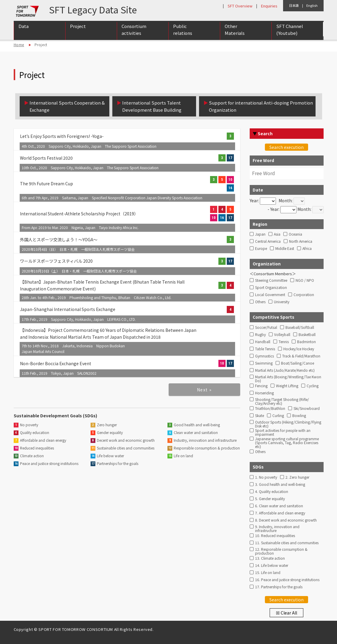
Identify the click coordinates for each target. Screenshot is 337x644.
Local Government (270, 295)
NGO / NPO (305, 280)
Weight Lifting (287, 386)
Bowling (299, 416)
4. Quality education (272, 492)
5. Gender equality (270, 499)
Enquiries (269, 6)
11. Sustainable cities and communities (287, 543)
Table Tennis (265, 349)
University (282, 302)
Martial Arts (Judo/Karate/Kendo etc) (285, 370)
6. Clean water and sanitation (279, 506)
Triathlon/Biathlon (270, 409)
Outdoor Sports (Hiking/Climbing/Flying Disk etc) (288, 423)
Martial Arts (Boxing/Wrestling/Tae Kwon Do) (288, 378)
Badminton (306, 342)
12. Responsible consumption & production (281, 550)
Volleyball (282, 335)
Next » (204, 390)
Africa (307, 249)
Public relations (183, 31)
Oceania (295, 234)
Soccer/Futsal (266, 328)
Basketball (307, 335)
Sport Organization (271, 288)
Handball (263, 342)
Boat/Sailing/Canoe (298, 363)
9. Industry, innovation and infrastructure (277, 528)
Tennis (284, 342)
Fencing (261, 386)
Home (19, 45)
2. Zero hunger (297, 477)
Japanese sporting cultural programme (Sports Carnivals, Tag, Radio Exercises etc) (287, 440)
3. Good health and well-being (280, 484)
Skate (260, 416)
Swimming (264, 363)
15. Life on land (268, 573)
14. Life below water (272, 566)
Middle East (285, 249)
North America (301, 241)
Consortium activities (134, 31)
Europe (261, 249)
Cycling (313, 386)
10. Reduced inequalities (275, 536)
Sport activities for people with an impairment (283, 432)
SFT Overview (240, 6)
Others (260, 302)
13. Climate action (270, 558)
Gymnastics (264, 356)
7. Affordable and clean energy (280, 513)
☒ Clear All (286, 613)
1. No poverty (266, 477)
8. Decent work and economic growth (286, 520)
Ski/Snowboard (307, 409)
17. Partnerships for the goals (279, 587)
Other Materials (235, 31)
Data (24, 27)
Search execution (286, 147)
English (312, 5)
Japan (260, 234)
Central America (268, 241)
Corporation (304, 295)
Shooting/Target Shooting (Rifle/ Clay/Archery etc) (282, 401)
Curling (278, 416)
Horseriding (264, 393)
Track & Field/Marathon (301, 356)
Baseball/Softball (300, 328)
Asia (277, 234)
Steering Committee (271, 280)
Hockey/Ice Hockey (299, 349)
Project (78, 27)
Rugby (260, 335)
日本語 (294, 5)
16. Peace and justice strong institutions (287, 580)
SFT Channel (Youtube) (290, 31)
